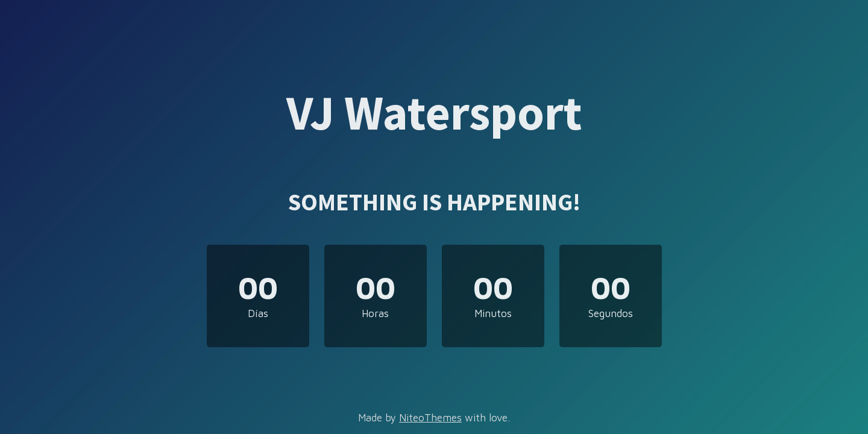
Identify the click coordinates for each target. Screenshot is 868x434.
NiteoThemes (430, 418)
